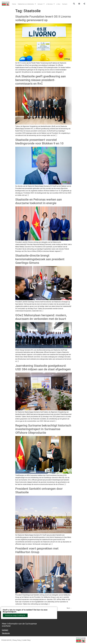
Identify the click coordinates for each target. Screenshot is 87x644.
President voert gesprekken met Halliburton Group (37, 550)
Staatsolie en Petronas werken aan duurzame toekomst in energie (39, 201)
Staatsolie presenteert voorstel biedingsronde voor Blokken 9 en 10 (39, 142)
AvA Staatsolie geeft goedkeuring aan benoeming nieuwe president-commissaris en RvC (41, 80)
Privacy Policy (17, 640)
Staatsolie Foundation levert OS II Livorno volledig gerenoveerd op (43, 18)
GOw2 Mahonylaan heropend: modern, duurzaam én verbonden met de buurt (41, 317)
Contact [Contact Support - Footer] (5, 630)
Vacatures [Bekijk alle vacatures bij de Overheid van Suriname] (6, 633)
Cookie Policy (26, 640)
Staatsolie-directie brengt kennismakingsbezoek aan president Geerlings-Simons (40, 259)
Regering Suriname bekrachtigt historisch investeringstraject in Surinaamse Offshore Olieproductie (43, 429)
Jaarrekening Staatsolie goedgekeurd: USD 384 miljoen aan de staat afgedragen (43, 367)
